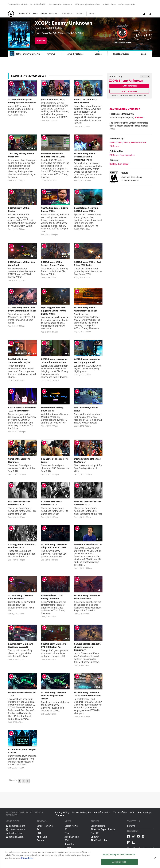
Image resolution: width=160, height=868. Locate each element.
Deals (143, 54)
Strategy (113, 164)
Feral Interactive (138, 142)
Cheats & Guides (121, 54)
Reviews (51, 54)
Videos (98, 54)
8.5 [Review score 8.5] (122, 33)
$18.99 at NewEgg (129, 91)
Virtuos (127, 142)
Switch (40, 840)
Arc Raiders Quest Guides (127, 4)
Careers (60, 815)
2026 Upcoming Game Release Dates (88, 4)
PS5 (67, 833)
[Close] (155, 858)
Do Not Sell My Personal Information (91, 813)
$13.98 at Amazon (129, 86)
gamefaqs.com (15, 826)
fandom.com (14, 833)
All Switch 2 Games (109, 4)
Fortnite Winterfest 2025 (38, 4)
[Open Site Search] (150, 14)
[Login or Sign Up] (144, 14)
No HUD (95, 833)
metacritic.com (15, 829)
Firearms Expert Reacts (103, 829)
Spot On (95, 837)
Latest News (71, 826)
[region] (80, 858)
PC (38, 829)
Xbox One (42, 837)
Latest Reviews (45, 826)
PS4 (39, 833)
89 (138, 36)
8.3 (148, 36)
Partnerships (145, 813)
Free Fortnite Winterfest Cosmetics (61, 4)
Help (133, 813)
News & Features (75, 54)
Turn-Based (123, 164)
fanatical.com (15, 837)
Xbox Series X (72, 837)
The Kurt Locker (99, 840)
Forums (131, 826)
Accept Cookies (119, 862)
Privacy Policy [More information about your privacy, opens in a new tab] (27, 858)
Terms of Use (120, 813)
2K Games (114, 146)
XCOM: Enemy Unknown (64, 23)
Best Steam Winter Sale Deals (18, 4)
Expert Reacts (98, 826)
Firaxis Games (116, 142)
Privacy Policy (62, 813)
